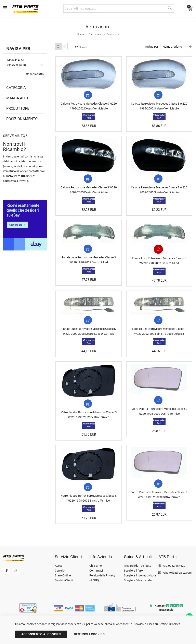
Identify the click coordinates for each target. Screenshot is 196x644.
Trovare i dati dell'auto (138, 566)
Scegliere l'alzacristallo (138, 580)
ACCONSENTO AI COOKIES (41, 634)
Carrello (60, 571)
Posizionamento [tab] (22, 119)
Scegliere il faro (133, 571)
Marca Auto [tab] (18, 98)
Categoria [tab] (16, 88)
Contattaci (96, 571)
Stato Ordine (63, 575)
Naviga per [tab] (18, 49)
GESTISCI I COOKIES (89, 634)
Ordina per (152, 47)
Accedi (59, 566)
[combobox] (119, 9)
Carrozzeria (95, 34)
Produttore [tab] (18, 108)
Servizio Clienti (64, 580)
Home (80, 34)
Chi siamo (96, 566)
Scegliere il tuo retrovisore (140, 575)
